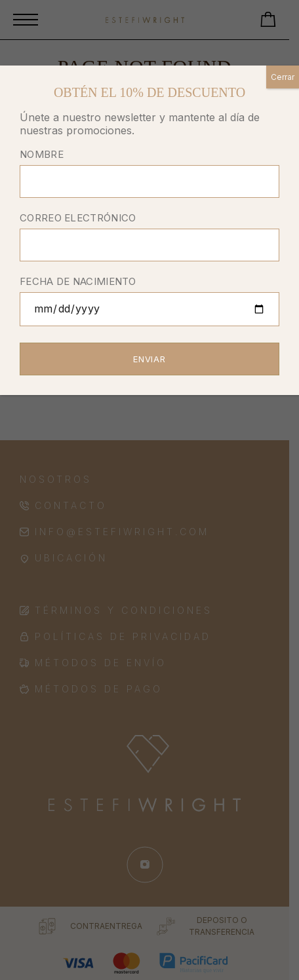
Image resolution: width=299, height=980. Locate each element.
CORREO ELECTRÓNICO (149, 238)
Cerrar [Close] (283, 77)
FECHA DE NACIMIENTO (149, 302)
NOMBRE (149, 175)
